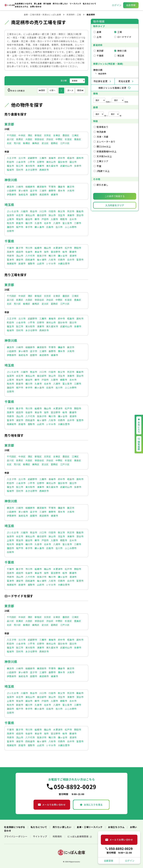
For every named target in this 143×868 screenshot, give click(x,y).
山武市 (40, 263)
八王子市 (12, 158)
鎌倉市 (61, 187)
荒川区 (17, 143)
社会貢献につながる (24, 4)
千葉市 (10, 248)
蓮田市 (10, 227)
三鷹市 (43, 158)
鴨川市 (52, 256)
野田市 (78, 248)
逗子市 (34, 191)
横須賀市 (42, 187)
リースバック (76, 4)
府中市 (61, 158)
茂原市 (10, 252)
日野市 (40, 162)
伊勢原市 (12, 194)
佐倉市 (29, 252)
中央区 (22, 135)
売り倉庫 (47, 4)
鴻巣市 (71, 215)
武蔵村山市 (66, 166)
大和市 (71, 191)
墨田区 (66, 135)
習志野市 (56, 252)
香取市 (31, 263)
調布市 (80, 158)
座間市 (34, 194)
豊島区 (78, 139)
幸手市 (29, 227)
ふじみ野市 (71, 227)
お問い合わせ (36, 7)
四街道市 (30, 260)
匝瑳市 (22, 263)
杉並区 (68, 139)
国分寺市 (63, 162)
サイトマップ (40, 836)
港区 (30, 135)
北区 (9, 143)
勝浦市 (73, 252)
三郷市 (78, 223)
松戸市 (68, 248)
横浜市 (10, 187)
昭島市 (71, 158)
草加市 (20, 219)
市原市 (10, 256)
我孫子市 (42, 256)
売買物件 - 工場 (74, 15)
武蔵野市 (32, 158)
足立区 (45, 143)
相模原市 (30, 187)
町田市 (10, 162)
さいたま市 (13, 211)
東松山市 (30, 215)
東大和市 (30, 166)
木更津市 (58, 248)
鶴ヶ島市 (39, 227)
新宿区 (38, 135)
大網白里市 (64, 263)
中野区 (59, 139)
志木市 (73, 219)
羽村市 (20, 170)
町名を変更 (124, 81)
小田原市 (12, 191)
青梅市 (52, 158)
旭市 (46, 252)
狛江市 (20, 166)
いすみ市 (51, 263)
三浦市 (43, 191)
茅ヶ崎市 (23, 191)
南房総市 (12, 263)
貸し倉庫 (38, 4)
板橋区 (27, 143)
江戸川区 (65, 143)
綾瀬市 (54, 194)
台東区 (57, 135)
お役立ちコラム (22, 7)
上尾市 (10, 219)
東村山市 (51, 162)
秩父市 (61, 211)
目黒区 (20, 139)
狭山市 (52, 215)
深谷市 (80, 215)
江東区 (75, 135)
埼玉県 (9, 205)
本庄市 (20, 215)
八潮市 (57, 223)
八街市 (52, 260)
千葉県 (9, 241)
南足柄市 (44, 194)
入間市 (54, 219)
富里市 (80, 260)
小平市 (31, 162)
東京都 (9, 124)
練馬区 (36, 143)
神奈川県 (11, 180)
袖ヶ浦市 (42, 260)
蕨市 (37, 219)
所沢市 (71, 211)
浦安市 (20, 260)
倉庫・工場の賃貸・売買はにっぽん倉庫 (42, 15)
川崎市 (20, 187)
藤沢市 (71, 187)
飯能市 (80, 211)
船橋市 (38, 248)
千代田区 (12, 135)
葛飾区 (54, 143)
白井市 (71, 260)
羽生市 (61, 215)
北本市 (47, 223)
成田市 (20, 252)
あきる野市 (31, 170)
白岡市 (10, 231)
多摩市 (78, 166)
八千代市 (30, 256)
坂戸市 (20, 227)
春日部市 (42, 215)
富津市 (10, 260)
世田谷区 (39, 139)
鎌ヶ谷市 (63, 256)
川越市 (24, 211)
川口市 (43, 211)
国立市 (73, 162)
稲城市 (10, 170)
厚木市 (61, 191)
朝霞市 (64, 219)
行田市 (52, 211)
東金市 (38, 252)
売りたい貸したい (61, 4)
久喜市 (38, 223)
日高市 (50, 227)
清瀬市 (40, 166)
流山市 (20, 256)
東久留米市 (52, 166)
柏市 (65, 252)
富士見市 (67, 223)
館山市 (47, 248)
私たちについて (90, 4)
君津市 (73, 256)
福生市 (10, 166)
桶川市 (29, 223)
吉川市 (59, 227)
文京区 (47, 135)
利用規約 (58, 836)
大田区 (29, 139)
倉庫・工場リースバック (90, 827)
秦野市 (52, 191)
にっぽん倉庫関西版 (78, 836)
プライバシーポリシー (16, 836)
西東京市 (44, 170)
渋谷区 (50, 139)
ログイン (117, 5)
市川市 (29, 248)
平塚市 (52, 187)
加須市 (10, 215)
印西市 (61, 260)
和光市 (10, 223)
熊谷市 (34, 211)
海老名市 (23, 194)
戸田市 (45, 219)
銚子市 (20, 248)
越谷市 (29, 219)
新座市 (20, 223)
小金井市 (21, 162)
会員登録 (131, 5)
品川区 (10, 139)
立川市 (22, 158)
